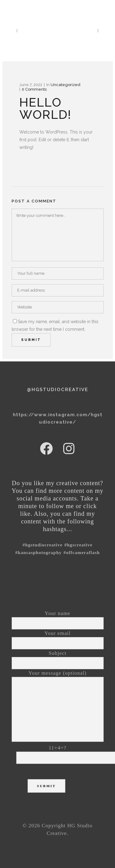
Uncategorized (65, 85)
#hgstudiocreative (43, 545)
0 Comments (34, 89)
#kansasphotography (38, 553)
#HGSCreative (79, 545)
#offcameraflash (82, 553)
